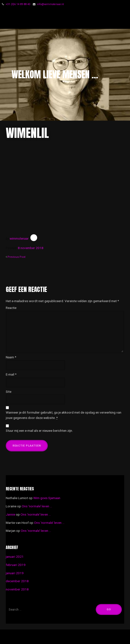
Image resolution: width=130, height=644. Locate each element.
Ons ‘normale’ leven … (37, 506)
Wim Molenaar (36, 19)
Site (9, 392)
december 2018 (17, 581)
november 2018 (17, 589)
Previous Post (16, 257)
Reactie (11, 308)
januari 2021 (15, 557)
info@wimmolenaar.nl (50, 4)
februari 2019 (16, 565)
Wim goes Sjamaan (47, 498)
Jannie (10, 514)
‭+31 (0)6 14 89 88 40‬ (18, 4)
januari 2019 (15, 573)
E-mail (11, 374)
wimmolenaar (19, 238)
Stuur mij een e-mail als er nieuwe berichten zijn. (39, 431)
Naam (11, 357)
